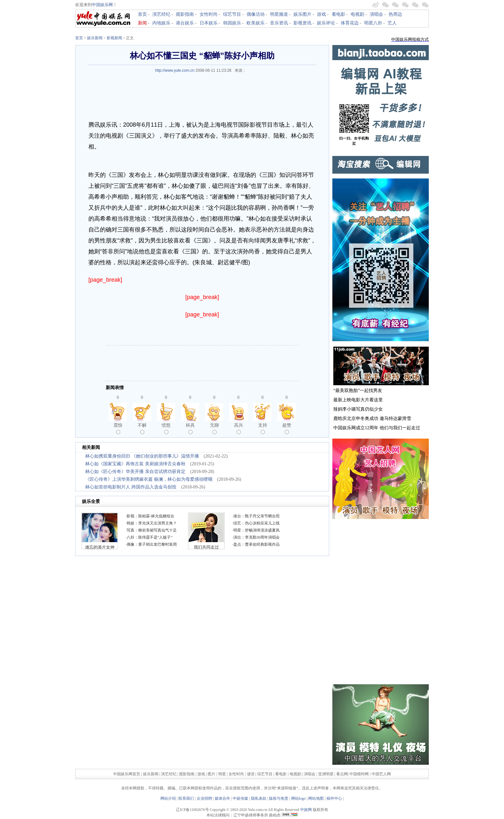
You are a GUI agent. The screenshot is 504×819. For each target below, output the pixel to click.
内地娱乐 (161, 23)
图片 (212, 774)
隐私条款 (259, 798)
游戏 (321, 14)
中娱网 (306, 810)
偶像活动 (256, 14)
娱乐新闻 (95, 38)
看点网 (342, 774)
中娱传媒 (240, 798)
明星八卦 (373, 23)
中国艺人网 (381, 774)
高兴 (239, 428)
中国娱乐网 (102, 5)
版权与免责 (279, 798)
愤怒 (166, 428)
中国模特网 (359, 774)
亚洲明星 (326, 774)
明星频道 (279, 14)
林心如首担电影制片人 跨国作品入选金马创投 (131, 487)
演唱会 (376, 14)
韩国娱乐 (232, 23)
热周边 (395, 14)
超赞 (287, 428)
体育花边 (350, 23)
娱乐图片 (302, 14)
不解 (142, 428)
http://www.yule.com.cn (175, 70)
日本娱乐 (209, 23)
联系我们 (186, 798)
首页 (142, 14)
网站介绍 (168, 798)
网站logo (298, 798)
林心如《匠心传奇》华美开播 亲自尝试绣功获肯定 (135, 472)
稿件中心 (334, 798)
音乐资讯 (279, 23)
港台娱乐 (185, 23)
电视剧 (357, 14)
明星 (223, 774)
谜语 (251, 774)
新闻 (142, 23)
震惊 (118, 428)
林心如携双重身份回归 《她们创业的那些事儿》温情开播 (142, 456)
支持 (263, 428)
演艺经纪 (161, 14)
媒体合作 (222, 798)
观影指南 (185, 14)
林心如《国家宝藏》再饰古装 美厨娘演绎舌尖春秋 (135, 464)
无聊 (214, 428)
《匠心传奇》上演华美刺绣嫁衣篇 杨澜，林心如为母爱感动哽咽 (149, 479)
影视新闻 (114, 38)
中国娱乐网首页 (127, 774)
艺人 (392, 23)
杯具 (190, 428)
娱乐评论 (326, 23)
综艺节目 (232, 14)
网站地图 (316, 798)
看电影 (338, 14)
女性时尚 (209, 14)
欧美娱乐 (256, 23)
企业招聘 (204, 798)
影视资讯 (302, 23)
